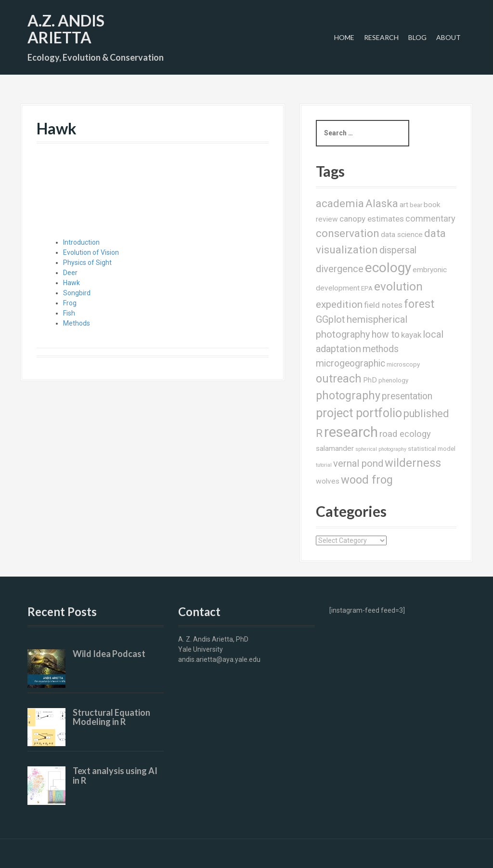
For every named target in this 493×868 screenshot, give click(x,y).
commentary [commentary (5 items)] (430, 218)
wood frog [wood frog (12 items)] (367, 480)
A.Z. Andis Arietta (66, 29)
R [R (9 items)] (319, 433)
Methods (77, 323)
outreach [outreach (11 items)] (339, 379)
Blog (417, 37)
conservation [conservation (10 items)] (348, 233)
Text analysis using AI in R (115, 776)
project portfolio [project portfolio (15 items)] (359, 413)
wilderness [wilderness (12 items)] (413, 463)
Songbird (77, 293)
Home (344, 37)
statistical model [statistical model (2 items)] (432, 448)
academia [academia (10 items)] (340, 204)
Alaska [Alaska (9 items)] (382, 204)
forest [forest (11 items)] (419, 304)
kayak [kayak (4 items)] (411, 335)
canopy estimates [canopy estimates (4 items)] (372, 219)
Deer (70, 273)
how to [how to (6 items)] (386, 335)
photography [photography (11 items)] (348, 395)
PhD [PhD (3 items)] (370, 380)
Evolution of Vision (91, 252)
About (448, 37)
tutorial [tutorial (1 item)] (324, 465)
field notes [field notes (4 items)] (383, 305)
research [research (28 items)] (351, 432)
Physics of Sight (87, 263)
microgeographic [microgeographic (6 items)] (350, 363)
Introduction (81, 242)
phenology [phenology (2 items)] (393, 380)
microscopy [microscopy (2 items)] (403, 364)
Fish (69, 313)
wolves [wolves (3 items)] (328, 481)
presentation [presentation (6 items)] (407, 396)
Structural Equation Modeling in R (111, 717)
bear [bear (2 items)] (416, 205)
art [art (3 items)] (404, 205)
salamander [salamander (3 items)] (335, 448)
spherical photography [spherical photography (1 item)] (381, 449)
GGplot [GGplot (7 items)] (331, 319)
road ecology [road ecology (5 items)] (405, 434)
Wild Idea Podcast (109, 654)
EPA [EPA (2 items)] (367, 288)
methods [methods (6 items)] (381, 349)
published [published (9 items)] (426, 414)
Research (381, 37)
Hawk (71, 283)
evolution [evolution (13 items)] (398, 286)
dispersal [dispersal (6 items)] (398, 250)
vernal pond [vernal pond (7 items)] (358, 463)
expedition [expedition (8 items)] (339, 304)
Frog (70, 303)
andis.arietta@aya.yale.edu (219, 659)
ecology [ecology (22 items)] (388, 268)
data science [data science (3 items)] (402, 235)
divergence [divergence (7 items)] (340, 269)
